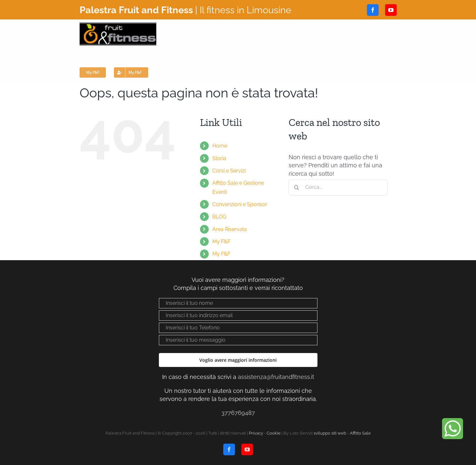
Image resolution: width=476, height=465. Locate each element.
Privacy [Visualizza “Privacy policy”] (256, 433)
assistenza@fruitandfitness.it (276, 377)
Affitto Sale (360, 433)
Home (220, 146)
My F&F (221, 242)
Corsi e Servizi (229, 171)
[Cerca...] (338, 187)
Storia (219, 158)
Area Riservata (230, 229)
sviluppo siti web (330, 433)
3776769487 (238, 413)
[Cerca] (297, 187)
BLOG (219, 217)
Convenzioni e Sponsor (240, 204)
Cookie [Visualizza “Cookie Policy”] (274, 433)
